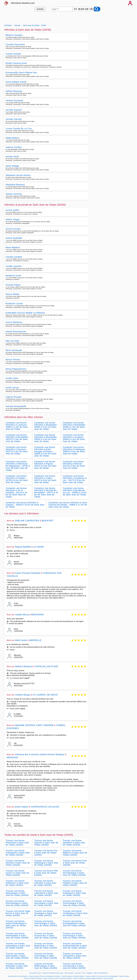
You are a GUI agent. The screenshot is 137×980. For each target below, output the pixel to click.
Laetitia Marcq (22, 615)
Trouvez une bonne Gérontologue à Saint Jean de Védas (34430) (46, 923)
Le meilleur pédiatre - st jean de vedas (84, 976)
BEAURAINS (37, 615)
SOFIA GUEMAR (14, 238)
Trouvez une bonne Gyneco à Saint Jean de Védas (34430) (17, 873)
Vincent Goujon (13, 229)
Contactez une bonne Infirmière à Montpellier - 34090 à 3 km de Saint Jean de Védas (46, 426)
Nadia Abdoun (13, 138)
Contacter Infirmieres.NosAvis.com (53, 973)
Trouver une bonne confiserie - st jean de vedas (68, 978)
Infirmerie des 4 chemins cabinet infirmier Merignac (40, 754)
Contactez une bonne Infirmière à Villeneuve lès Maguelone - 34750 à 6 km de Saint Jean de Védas (18, 466)
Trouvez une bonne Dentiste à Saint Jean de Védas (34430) (18, 863)
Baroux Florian (13, 360)
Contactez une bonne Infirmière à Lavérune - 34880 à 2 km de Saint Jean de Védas (17, 426)
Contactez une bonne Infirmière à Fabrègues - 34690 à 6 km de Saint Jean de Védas (75, 450)
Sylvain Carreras (14, 194)
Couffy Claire (12, 378)
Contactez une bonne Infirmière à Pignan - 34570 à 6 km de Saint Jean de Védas (45, 465)
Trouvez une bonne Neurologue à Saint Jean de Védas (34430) (46, 903)
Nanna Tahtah (12, 294)
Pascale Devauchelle (16, 406)
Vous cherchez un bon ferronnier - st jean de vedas (23, 976)
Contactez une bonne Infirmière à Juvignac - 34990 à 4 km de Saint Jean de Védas (74, 438)
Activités (40, 9)
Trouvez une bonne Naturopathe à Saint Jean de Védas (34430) (17, 956)
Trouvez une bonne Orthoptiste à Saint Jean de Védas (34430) (75, 956)
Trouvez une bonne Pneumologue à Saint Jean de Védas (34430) (74, 903)
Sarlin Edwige (12, 166)
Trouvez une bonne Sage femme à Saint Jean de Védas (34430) (18, 913)
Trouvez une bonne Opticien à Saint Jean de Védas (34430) (46, 843)
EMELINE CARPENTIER (27, 521)
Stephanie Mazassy (15, 185)
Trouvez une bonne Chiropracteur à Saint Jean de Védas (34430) (74, 966)
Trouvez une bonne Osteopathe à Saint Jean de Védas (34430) (18, 853)
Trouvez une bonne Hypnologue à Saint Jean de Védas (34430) (18, 946)
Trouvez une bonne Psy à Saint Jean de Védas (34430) (46, 853)
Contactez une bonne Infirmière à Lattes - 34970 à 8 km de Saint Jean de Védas (45, 479)
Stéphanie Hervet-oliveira (18, 175)
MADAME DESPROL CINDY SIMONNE (34, 725)
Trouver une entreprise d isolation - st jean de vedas (56, 976)
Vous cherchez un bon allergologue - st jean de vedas (113, 976)
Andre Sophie (22, 807)
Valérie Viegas (13, 219)
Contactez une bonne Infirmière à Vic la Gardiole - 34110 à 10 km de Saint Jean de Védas (16, 492)
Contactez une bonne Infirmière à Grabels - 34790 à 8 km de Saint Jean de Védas (17, 479)
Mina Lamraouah (14, 350)
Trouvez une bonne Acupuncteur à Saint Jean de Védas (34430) (46, 936)
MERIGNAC (12, 757)
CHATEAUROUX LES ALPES (45, 807)
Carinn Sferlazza (14, 322)
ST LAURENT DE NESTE (45, 695)
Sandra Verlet (12, 157)
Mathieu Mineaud (23, 666)
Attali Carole (21, 640)
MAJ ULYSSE (12, 341)
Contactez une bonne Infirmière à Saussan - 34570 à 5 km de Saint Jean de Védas (17, 450)
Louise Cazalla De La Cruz (19, 129)
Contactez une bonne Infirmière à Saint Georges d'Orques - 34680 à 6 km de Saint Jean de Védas (45, 451)
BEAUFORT (48, 521)
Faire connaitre (69, 973)
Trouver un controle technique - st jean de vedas (38, 978)
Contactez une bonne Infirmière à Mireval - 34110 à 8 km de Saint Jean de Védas (74, 465)
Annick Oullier (12, 210)
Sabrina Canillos (14, 147)
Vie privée (78, 973)
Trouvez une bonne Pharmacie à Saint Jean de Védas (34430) (17, 843)
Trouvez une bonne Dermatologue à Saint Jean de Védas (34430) (74, 873)
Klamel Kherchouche (16, 332)
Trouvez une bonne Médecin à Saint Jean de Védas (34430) (75, 853)
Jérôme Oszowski (14, 100)
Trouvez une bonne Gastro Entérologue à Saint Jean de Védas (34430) (16, 924)
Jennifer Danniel (14, 110)
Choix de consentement (100, 973)
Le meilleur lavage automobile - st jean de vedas (99, 978)
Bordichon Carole (14, 304)
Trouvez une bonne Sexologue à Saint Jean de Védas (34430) (46, 913)
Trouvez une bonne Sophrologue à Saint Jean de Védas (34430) (74, 936)
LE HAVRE (39, 547)
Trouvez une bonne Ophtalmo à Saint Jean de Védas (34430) (74, 843)
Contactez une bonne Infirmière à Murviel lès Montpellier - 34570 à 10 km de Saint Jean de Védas (46, 492)
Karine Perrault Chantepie (28, 573)
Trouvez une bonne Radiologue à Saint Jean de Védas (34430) (46, 863)
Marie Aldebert (13, 247)
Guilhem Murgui (23, 695)
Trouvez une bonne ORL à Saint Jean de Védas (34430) (46, 873)
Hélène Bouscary (14, 91)
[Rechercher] (97, 9)
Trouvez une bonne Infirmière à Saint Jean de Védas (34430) (45, 883)
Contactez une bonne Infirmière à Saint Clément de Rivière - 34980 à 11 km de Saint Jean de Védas (68, 505)
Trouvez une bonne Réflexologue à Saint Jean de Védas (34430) (46, 966)
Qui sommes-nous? (35, 973)
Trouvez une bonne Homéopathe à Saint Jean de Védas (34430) (17, 936)
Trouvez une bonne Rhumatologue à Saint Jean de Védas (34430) (17, 903)
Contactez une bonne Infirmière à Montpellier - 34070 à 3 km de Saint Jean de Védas (18, 438)
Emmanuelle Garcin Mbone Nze (21, 72)
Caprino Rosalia (13, 397)
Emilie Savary (12, 388)
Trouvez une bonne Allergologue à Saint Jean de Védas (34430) (17, 893)
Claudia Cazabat (14, 257)
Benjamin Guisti (13, 275)
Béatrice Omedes (14, 35)
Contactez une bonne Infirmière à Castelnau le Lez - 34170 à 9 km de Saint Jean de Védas (75, 479)
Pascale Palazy (13, 285)
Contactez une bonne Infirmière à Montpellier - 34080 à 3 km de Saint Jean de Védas (75, 426)
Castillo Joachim (14, 266)
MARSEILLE (35, 640)
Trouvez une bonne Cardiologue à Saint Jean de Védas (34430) (75, 913)
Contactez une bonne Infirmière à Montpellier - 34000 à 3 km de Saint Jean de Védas (46, 438)
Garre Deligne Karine (16, 82)
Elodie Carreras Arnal (16, 63)
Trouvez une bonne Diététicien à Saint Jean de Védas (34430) (17, 883)
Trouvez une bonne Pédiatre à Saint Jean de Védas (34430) (75, 883)
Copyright (89, 973)
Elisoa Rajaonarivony (16, 369)
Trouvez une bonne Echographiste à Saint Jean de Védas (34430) (74, 923)
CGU (84, 973)
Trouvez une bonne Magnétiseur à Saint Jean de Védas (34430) (46, 946)
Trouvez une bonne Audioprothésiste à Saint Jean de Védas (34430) (75, 946)
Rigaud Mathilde (23, 547)
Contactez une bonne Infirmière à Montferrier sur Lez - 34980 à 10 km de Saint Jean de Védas (75, 491)
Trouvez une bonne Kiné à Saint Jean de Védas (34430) (75, 863)
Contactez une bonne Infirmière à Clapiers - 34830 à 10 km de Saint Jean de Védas (25, 505)
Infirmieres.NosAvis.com (23, 3)
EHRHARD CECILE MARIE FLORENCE (25, 313)
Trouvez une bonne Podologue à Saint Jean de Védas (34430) (74, 893)
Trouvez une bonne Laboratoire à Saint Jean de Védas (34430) (46, 893)
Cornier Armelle (13, 54)
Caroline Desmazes (15, 44)
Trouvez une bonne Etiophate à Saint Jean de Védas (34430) (17, 966)
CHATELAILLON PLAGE (46, 666)
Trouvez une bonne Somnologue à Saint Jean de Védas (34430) (46, 956)
